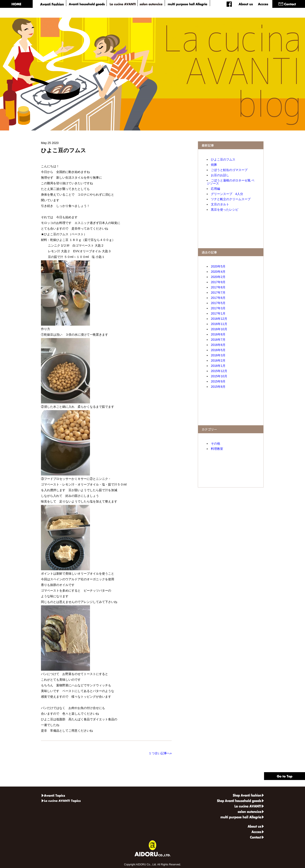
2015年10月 (219, 376)
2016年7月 (218, 340)
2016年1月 (218, 366)
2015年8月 (218, 387)
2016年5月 (218, 350)
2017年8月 (218, 287)
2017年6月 (218, 298)
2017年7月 (218, 293)
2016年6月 (218, 345)
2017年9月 (218, 282)
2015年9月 (218, 381)
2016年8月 (218, 334)
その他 (215, 443)
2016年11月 (219, 324)
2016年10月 (219, 329)
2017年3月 (218, 308)
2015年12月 (219, 371)
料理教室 (217, 449)
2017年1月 (218, 313)
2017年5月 (218, 303)
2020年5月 (218, 266)
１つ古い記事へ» (159, 753)
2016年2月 (218, 360)
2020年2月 (218, 277)
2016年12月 (219, 319)
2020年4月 (218, 272)
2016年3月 (218, 355)
